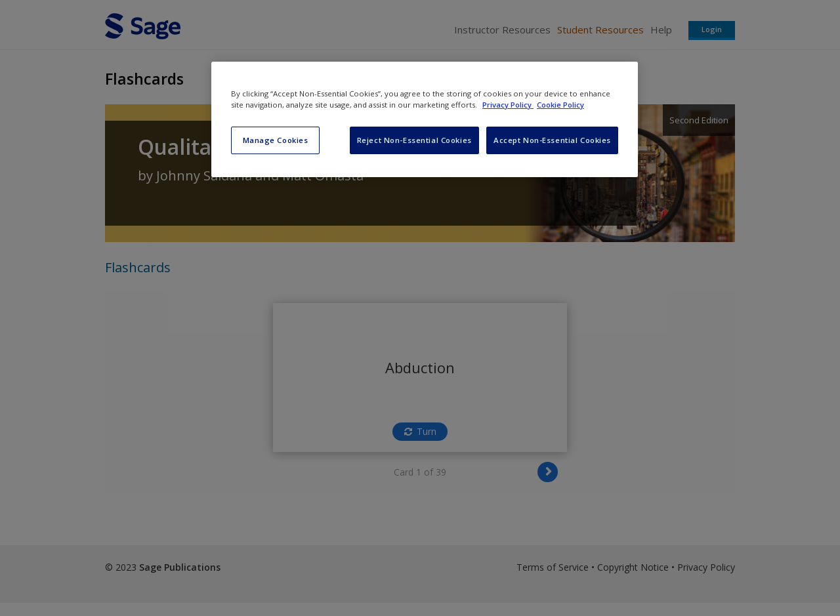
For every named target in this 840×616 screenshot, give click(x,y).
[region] (425, 119)
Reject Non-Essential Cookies (414, 140)
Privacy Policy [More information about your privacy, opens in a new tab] (508, 105)
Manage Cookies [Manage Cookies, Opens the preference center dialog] (276, 140)
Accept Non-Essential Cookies (552, 140)
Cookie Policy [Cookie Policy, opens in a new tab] (560, 105)
